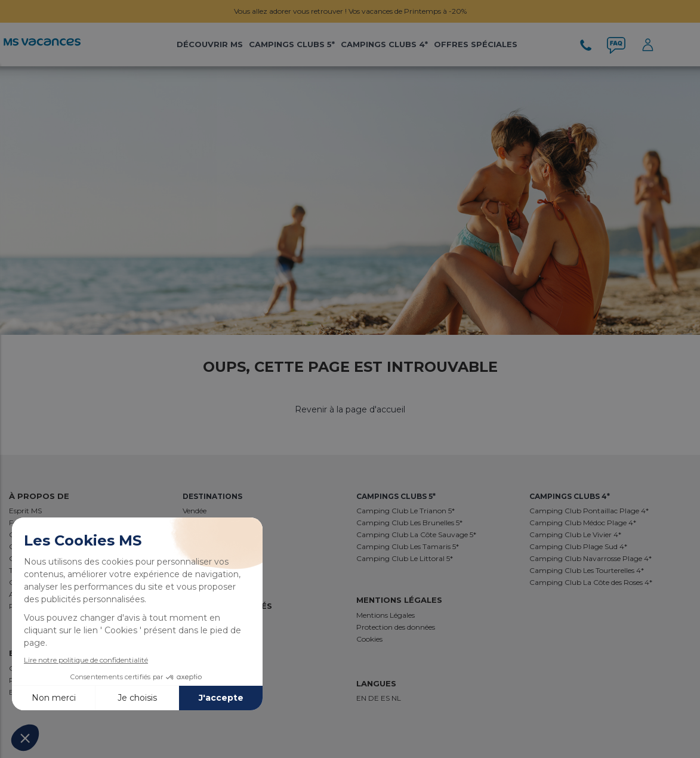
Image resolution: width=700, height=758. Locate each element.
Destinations (212, 496)
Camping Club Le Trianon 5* (405, 511)
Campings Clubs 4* (384, 44)
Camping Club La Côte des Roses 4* (591, 582)
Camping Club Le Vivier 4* (575, 534)
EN (362, 698)
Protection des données (396, 627)
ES (386, 698)
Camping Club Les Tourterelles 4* (587, 570)
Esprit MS (25, 511)
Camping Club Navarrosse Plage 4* (590, 558)
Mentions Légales (386, 615)
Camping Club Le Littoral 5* (405, 558)
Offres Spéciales (476, 44)
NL (396, 698)
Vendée (195, 511)
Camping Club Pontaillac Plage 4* (589, 511)
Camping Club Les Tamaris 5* (408, 546)
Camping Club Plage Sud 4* (578, 546)
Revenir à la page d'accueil (350, 409)
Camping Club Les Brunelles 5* (409, 523)
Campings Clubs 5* (292, 44)
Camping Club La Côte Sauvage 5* (416, 534)
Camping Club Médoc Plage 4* (583, 523)
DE (374, 698)
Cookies (369, 639)
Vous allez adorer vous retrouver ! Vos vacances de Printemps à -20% (350, 11)
